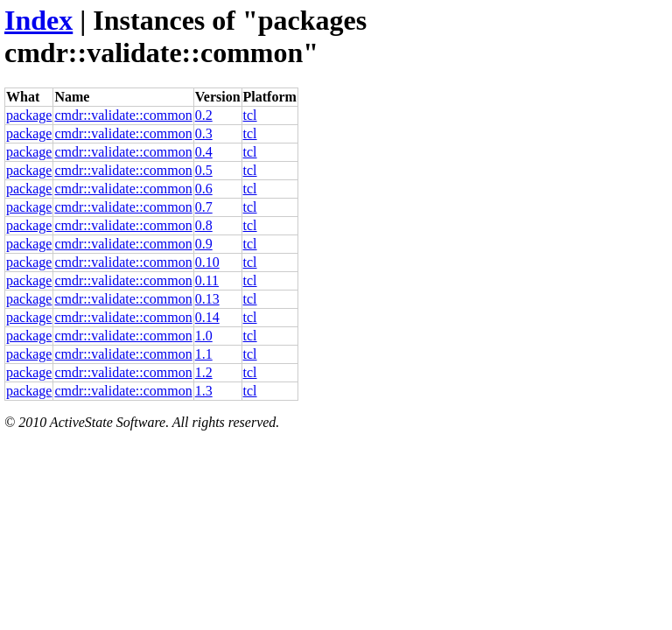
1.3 (204, 391)
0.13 (207, 299)
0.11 (207, 280)
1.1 (204, 354)
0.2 (204, 115)
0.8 (204, 225)
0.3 (204, 133)
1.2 (204, 372)
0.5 (204, 170)
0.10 (207, 262)
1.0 (204, 336)
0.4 (204, 152)
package (29, 115)
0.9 (204, 244)
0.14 (207, 317)
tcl (250, 115)
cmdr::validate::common (123, 115)
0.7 (204, 207)
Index (38, 20)
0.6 (204, 189)
